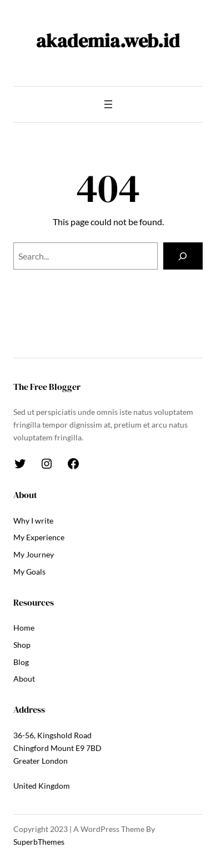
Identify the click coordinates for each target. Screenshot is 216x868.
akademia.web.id (108, 40)
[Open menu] (108, 104)
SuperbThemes (39, 842)
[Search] (183, 256)
